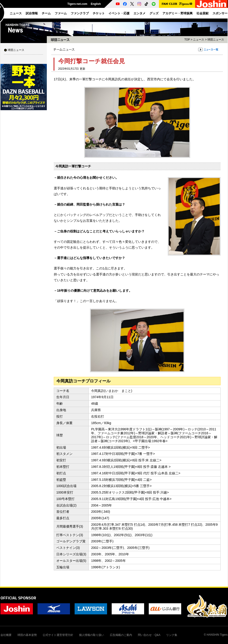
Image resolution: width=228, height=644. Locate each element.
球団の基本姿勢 (27, 635)
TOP (187, 40)
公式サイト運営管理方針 (58, 635)
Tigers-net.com (77, 4)
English (96, 4)
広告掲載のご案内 (121, 635)
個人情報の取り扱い (92, 635)
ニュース (199, 40)
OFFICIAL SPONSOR (18, 598)
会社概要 (6, 635)
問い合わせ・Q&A (149, 635)
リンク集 (172, 635)
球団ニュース (16, 50)
